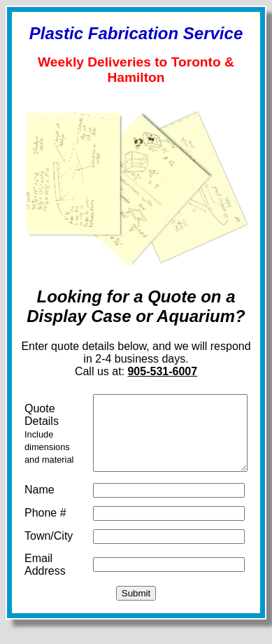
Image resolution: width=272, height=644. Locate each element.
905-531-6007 (166, 376)
